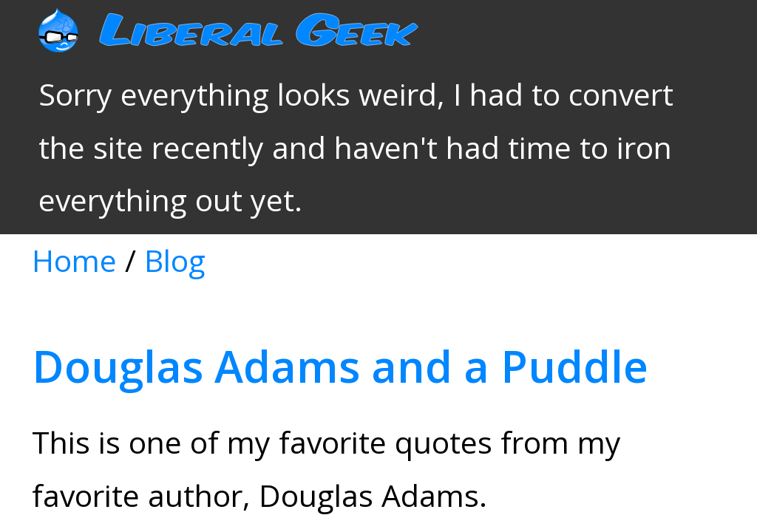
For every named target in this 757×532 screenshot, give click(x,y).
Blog (136, 90)
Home (107, 90)
